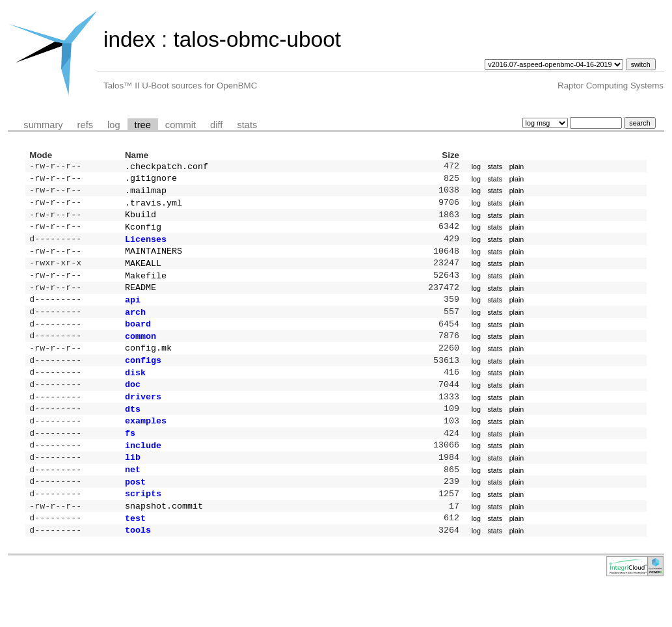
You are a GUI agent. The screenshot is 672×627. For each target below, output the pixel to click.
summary (43, 125)
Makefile (146, 288)
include (143, 476)
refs (85, 125)
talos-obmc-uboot (257, 39)
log (114, 125)
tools (138, 570)
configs (143, 382)
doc (133, 408)
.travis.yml (154, 207)
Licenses (146, 248)
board (138, 341)
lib (133, 489)
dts (133, 436)
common (141, 355)
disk (135, 395)
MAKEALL (143, 274)
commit (181, 125)
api (133, 315)
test (135, 557)
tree (143, 125)
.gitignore (151, 180)
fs (130, 462)
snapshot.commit (164, 543)
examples (146, 449)
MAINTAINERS (154, 261)
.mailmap (146, 194)
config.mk (148, 368)
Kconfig (143, 234)
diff (216, 125)
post (135, 516)
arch (135, 328)
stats (247, 125)
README (141, 301)
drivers (143, 422)
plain (517, 167)
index (129, 39)
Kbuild (141, 220)
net (133, 503)
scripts (143, 529)
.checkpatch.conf (167, 167)
